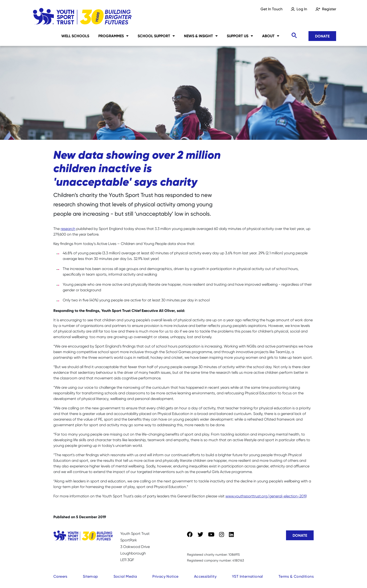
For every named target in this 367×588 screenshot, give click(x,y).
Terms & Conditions (296, 576)
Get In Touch (272, 9)
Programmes (113, 36)
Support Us (240, 36)
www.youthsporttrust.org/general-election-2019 (266, 496)
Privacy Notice (165, 576)
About (271, 36)
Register (329, 9)
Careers (60, 576)
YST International (248, 576)
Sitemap (90, 576)
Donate (322, 36)
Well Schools (75, 36)
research (68, 229)
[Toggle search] (294, 35)
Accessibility (205, 576)
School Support (156, 36)
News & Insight (201, 36)
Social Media (125, 576)
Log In (302, 9)
